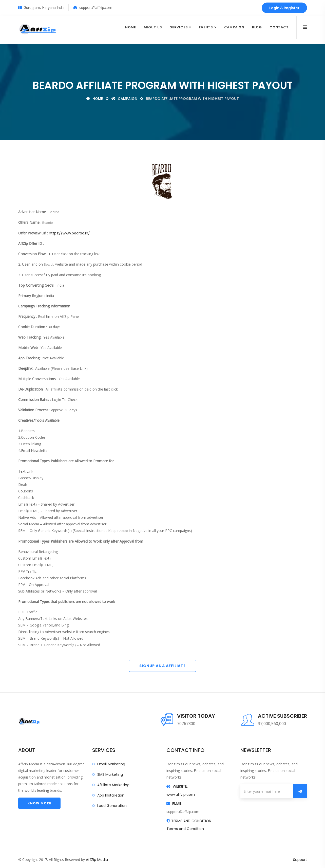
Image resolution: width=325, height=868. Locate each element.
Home (131, 27)
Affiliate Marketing (113, 785)
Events (206, 27)
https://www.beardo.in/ (69, 233)
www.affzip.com (181, 795)
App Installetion (111, 795)
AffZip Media (97, 860)
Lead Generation (112, 806)
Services (179, 27)
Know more (39, 803)
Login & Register (284, 8)
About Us (153, 27)
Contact (279, 27)
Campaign (234, 27)
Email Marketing (111, 764)
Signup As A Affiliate (163, 666)
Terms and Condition (185, 829)
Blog (257, 27)
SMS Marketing (110, 774)
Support (300, 860)
